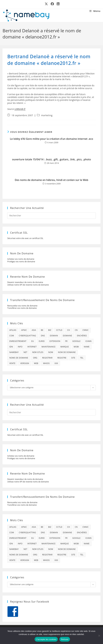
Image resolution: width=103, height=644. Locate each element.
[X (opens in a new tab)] (46, 4)
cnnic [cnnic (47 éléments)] (86, 330)
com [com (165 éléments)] (12, 336)
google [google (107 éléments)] (76, 341)
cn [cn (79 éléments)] (76, 330)
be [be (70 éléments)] (42, 330)
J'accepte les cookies (46, 639)
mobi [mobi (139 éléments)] (76, 347)
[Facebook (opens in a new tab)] (52, 4)
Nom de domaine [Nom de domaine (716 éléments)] (67, 352)
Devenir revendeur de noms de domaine (25, 282)
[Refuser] (99, 636)
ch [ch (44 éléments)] (68, 330)
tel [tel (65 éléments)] (82, 358)
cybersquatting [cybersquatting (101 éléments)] (27, 336)
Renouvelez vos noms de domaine (22, 306)
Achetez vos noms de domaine (21, 259)
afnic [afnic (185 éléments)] (24, 330)
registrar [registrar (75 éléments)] (47, 358)
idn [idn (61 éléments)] (11, 347)
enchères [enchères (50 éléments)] (82, 336)
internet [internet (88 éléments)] (32, 347)
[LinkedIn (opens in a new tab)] (58, 4)
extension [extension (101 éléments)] (55, 341)
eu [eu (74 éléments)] (33, 341)
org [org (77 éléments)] (35, 358)
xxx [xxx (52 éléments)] (56, 363)
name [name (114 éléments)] (87, 347)
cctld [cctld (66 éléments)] (59, 330)
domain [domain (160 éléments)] (54, 336)
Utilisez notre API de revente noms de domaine (28, 285)
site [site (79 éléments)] (73, 358)
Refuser (65, 639)
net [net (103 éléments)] (25, 352)
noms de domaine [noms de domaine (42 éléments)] (19, 358)
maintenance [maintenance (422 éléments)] (48, 347)
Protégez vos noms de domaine (21, 262)
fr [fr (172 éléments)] (66, 341)
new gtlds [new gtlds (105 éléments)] (38, 352)
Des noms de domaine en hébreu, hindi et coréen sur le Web (52, 180)
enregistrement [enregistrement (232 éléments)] (18, 341)
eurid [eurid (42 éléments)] (42, 341)
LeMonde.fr (20, 109)
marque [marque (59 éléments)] (65, 347)
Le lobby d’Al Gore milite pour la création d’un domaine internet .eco (51, 139)
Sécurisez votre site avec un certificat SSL (25, 238)
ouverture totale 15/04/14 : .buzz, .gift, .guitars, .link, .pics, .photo (52, 159)
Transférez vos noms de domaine (22, 308)
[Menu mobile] (95, 11)
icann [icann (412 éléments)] (89, 341)
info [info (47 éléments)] (20, 347)
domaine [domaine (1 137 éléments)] (67, 336)
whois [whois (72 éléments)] (46, 363)
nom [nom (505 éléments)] (51, 352)
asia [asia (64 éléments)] (34, 330)
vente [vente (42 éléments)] (12, 363)
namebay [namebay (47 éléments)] (14, 352)
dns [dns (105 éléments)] (43, 336)
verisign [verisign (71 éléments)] (25, 363)
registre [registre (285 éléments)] (62, 358)
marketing (47, 115)
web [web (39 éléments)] (36, 363)
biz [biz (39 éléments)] (50, 330)
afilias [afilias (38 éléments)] (13, 330)
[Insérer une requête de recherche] (51, 216)
